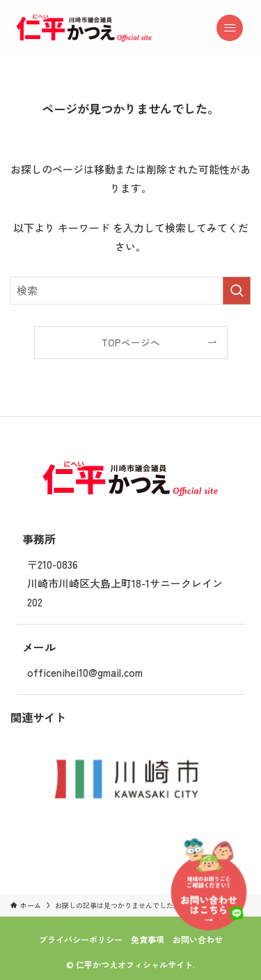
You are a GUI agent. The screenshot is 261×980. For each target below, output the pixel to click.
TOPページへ (131, 342)
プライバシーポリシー (81, 939)
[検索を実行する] (237, 291)
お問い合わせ (198, 939)
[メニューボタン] (236, 28)
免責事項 (148, 939)
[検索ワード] (130, 291)
